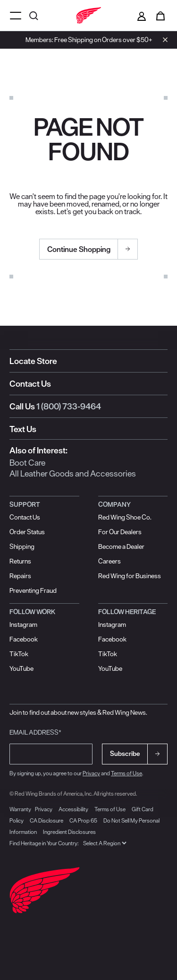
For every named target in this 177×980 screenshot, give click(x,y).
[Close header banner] (163, 40)
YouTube (21, 668)
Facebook (24, 639)
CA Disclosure (46, 820)
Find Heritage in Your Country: (44, 843)
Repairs (20, 576)
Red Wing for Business (130, 576)
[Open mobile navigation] (16, 15)
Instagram (23, 624)
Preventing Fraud (33, 590)
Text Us (23, 429)
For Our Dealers (120, 532)
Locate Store (33, 361)
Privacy (91, 773)
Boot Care (27, 463)
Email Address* (35, 732)
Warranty (20, 809)
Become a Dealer (121, 546)
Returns (20, 561)
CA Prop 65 (83, 820)
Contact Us (30, 384)
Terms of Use (126, 773)
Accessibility (73, 809)
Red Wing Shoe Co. (125, 517)
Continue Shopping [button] (79, 249)
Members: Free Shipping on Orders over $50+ (89, 40)
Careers (110, 561)
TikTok (19, 654)
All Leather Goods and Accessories (73, 473)
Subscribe (125, 754)
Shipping (22, 546)
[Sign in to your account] (142, 16)
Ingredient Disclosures (69, 832)
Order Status (27, 532)
